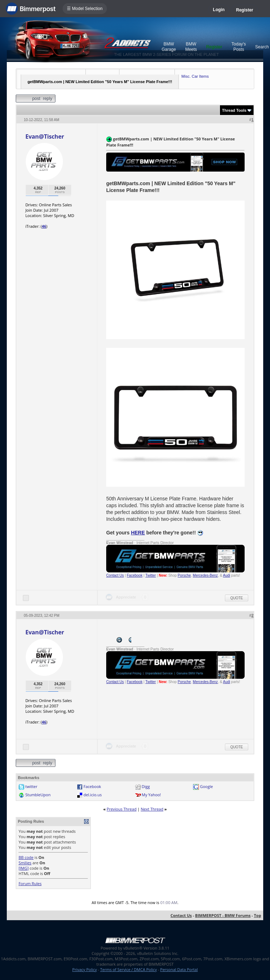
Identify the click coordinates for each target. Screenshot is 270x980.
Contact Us (115, 575)
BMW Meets (191, 47)
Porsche (184, 575)
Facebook (135, 575)
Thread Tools (234, 110)
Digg (146, 786)
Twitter (150, 575)
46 (44, 226)
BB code (26, 857)
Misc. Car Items (195, 76)
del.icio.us (93, 795)
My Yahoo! (151, 795)
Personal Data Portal (179, 969)
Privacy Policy (85, 969)
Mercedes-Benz (205, 575)
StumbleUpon (38, 795)
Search (262, 47)
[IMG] (24, 868)
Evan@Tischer (45, 136)
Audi (227, 575)
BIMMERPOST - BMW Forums (223, 915)
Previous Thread (121, 809)
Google (206, 786)
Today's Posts (239, 47)
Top (257, 915)
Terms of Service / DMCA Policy (129, 969)
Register (245, 10)
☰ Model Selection (85, 9)
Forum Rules (30, 883)
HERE (138, 533)
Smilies (25, 863)
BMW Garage (169, 47)
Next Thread (152, 809)
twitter (31, 786)
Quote (237, 598)
